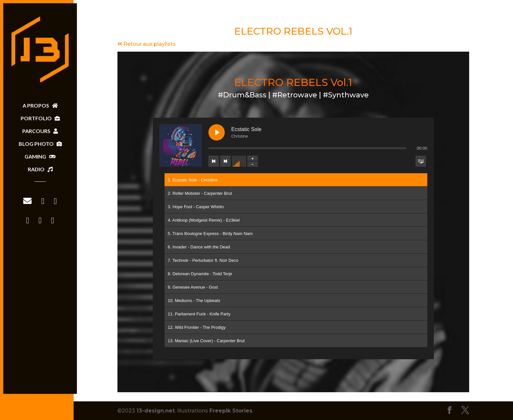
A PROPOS (40, 105)
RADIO (40, 169)
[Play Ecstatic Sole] (217, 132)
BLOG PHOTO (40, 144)
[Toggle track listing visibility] (421, 161)
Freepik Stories (231, 411)
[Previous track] (214, 161)
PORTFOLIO (40, 118)
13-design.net (156, 411)
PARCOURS (40, 131)
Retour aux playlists (147, 44)
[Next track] (225, 161)
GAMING (40, 156)
